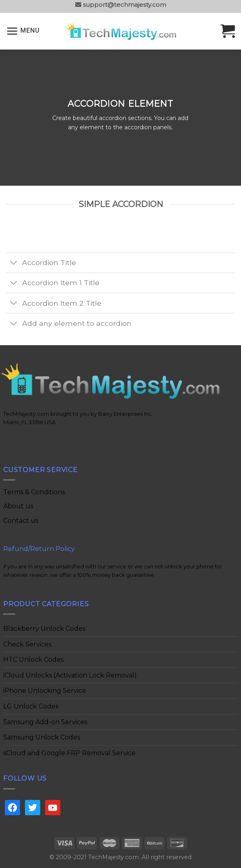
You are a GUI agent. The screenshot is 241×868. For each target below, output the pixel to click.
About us (18, 506)
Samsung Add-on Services (45, 722)
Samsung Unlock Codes (42, 737)
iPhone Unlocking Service (45, 691)
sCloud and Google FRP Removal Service (69, 753)
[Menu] (23, 31)
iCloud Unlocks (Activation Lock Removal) (70, 675)
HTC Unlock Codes (33, 660)
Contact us (21, 521)
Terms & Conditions (34, 492)
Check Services (27, 644)
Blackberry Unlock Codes (44, 629)
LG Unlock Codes (31, 706)
